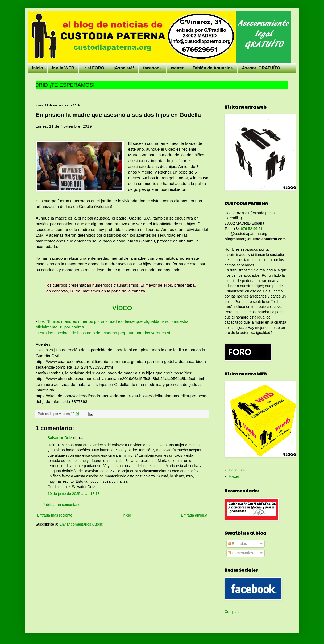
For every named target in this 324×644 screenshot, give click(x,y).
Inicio (38, 68)
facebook (152, 68)
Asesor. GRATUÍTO (261, 68)
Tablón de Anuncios (213, 68)
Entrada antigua (194, 515)
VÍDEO (122, 308)
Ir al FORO (94, 68)
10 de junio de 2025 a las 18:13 (74, 494)
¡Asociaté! (124, 68)
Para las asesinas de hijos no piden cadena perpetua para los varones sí (104, 333)
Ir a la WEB (63, 68)
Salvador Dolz (60, 438)
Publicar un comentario (61, 505)
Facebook (237, 470)
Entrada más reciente (55, 515)
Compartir (233, 612)
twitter (177, 68)
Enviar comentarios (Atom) (81, 524)
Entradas (237, 544)
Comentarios (240, 553)
